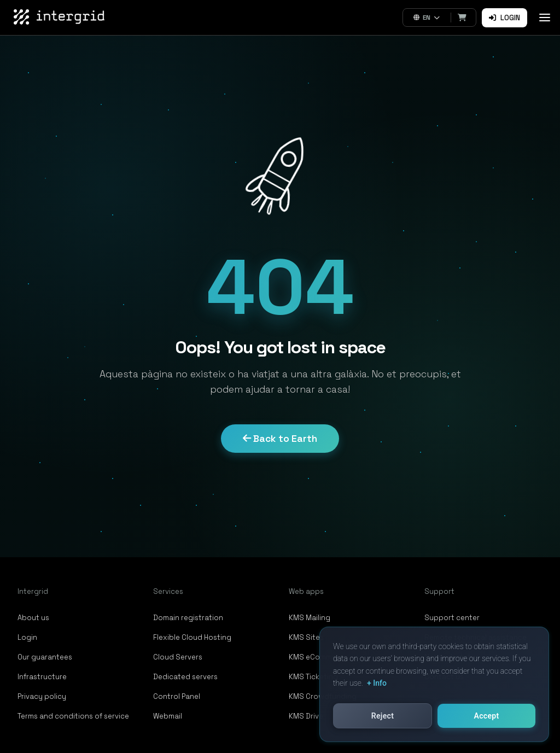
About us (33, 618)
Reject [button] (383, 716)
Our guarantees (45, 657)
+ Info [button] (377, 683)
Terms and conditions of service (73, 716)
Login (504, 18)
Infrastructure (42, 677)
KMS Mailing (310, 618)
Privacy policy (42, 696)
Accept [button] (487, 716)
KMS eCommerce (318, 657)
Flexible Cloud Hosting (192, 637)
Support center (452, 618)
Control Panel (177, 696)
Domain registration (188, 618)
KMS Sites (306, 637)
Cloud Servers (178, 657)
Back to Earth (280, 439)
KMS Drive (306, 716)
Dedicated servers (185, 677)
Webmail (168, 716)
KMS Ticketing (313, 677)
